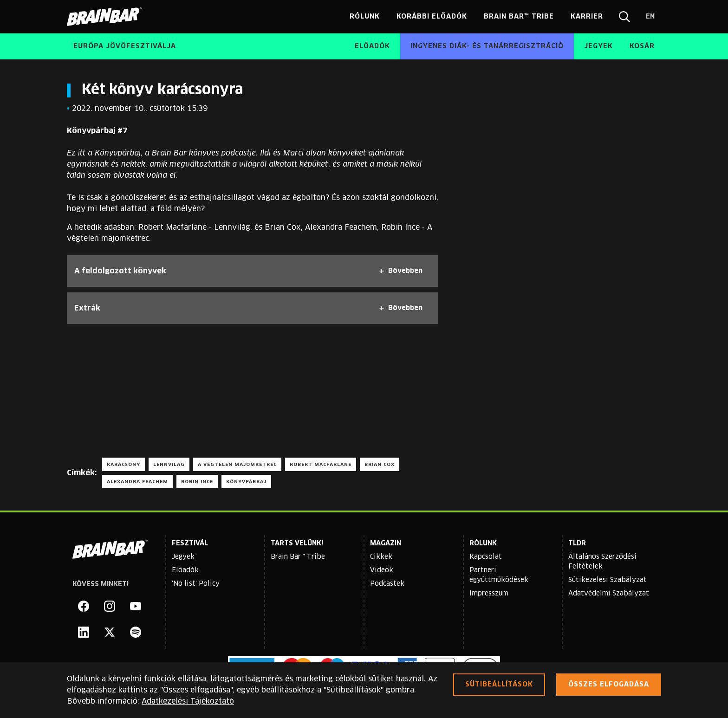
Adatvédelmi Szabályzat (609, 594)
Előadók (185, 570)
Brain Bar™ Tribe (298, 557)
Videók (382, 570)
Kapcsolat (486, 557)
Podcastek (387, 584)
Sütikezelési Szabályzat (608, 580)
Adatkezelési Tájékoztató (188, 701)
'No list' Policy (196, 584)
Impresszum (489, 594)
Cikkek (381, 557)
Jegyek (183, 557)
